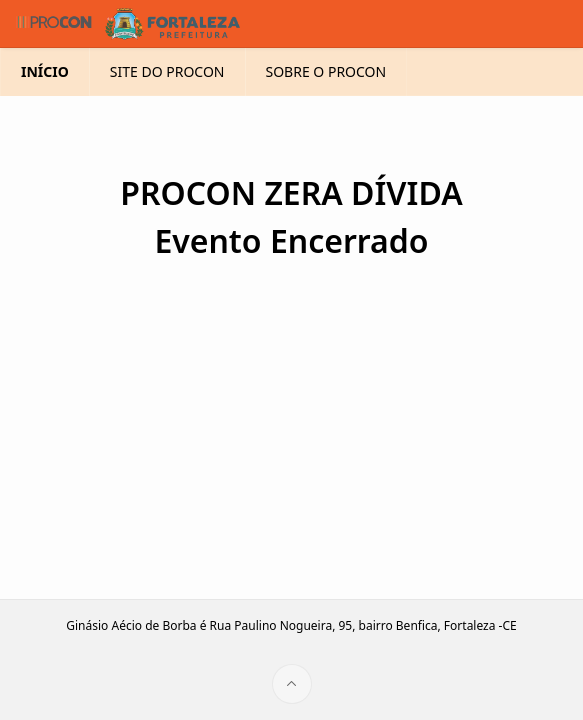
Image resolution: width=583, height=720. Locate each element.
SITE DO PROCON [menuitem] (170, 71)
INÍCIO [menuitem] (42, 71)
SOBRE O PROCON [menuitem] (348, 71)
